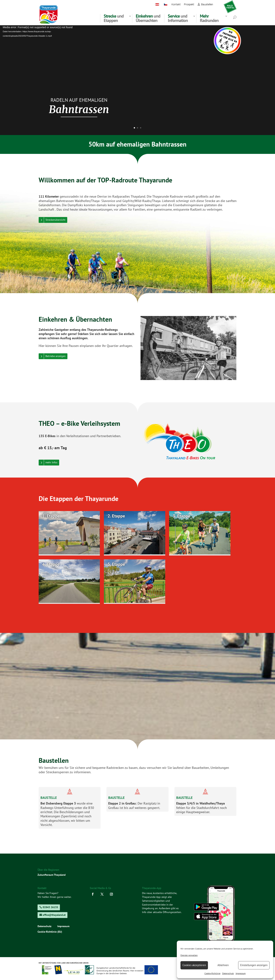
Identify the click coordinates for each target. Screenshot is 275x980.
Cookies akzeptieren (194, 965)
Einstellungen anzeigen (254, 965)
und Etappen (114, 18)
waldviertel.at (230, 4)
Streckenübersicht (55, 220)
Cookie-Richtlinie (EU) (50, 932)
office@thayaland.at (54, 915)
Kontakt (176, 4)
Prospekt (189, 4)
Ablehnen (223, 965)
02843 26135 (50, 907)
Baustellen (207, 4)
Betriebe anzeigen (56, 356)
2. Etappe (116, 516)
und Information (178, 18)
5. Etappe (116, 564)
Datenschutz (228, 973)
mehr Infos (51, 462)
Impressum (241, 973)
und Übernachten (148, 18)
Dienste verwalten (189, 955)
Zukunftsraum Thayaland (52, 875)
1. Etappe (51, 516)
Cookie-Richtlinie (212, 973)
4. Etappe (51, 564)
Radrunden (209, 18)
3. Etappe (181, 516)
